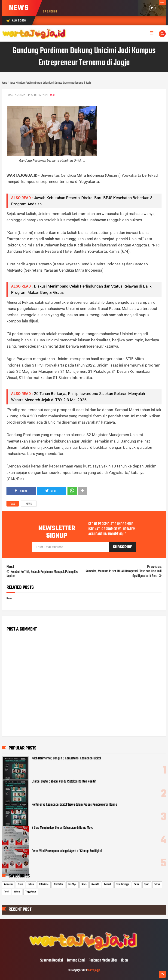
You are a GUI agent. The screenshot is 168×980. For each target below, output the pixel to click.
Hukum (31, 884)
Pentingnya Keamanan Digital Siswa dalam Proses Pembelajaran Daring (74, 805)
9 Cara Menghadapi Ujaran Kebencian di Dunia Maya (62, 828)
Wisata (17, 892)
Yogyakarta (31, 892)
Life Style (72, 884)
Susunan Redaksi (52, 961)
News (29, 504)
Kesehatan (58, 884)
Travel (6, 892)
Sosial (137, 884)
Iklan (124, 961)
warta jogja (94, 970)
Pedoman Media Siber (103, 961)
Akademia (8, 884)
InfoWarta (44, 884)
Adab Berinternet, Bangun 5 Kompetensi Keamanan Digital (66, 759)
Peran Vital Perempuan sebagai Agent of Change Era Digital (67, 851)
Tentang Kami (76, 961)
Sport (147, 884)
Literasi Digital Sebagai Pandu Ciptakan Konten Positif (64, 782)
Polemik (108, 884)
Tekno (157, 884)
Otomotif (95, 884)
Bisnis (20, 884)
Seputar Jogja (123, 884)
